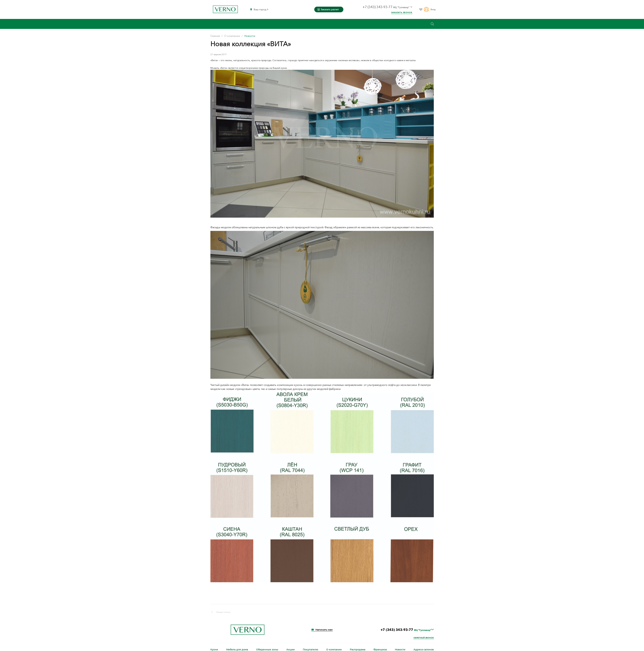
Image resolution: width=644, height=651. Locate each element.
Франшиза (380, 650)
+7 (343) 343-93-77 (378, 7)
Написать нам (322, 630)
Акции (291, 650)
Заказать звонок (402, 12)
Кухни (214, 650)
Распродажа (358, 650)
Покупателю (310, 650)
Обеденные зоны (267, 650)
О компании (334, 650)
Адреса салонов (424, 650)
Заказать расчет (328, 9)
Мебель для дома (237, 650)
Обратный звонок (424, 638)
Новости (400, 650)
